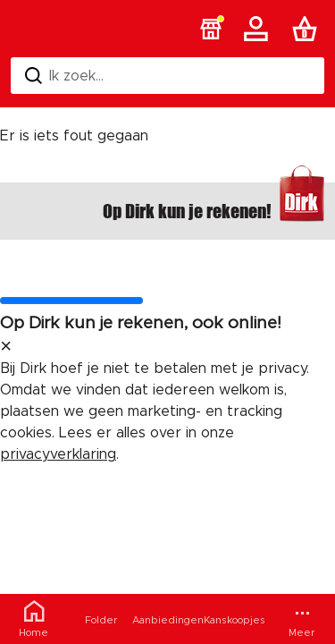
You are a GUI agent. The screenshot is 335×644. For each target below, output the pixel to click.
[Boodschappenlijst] (308, 29)
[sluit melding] (6, 347)
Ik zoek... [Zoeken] (64, 76)
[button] (211, 29)
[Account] (259, 29)
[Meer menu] (301, 619)
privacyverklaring (58, 454)
